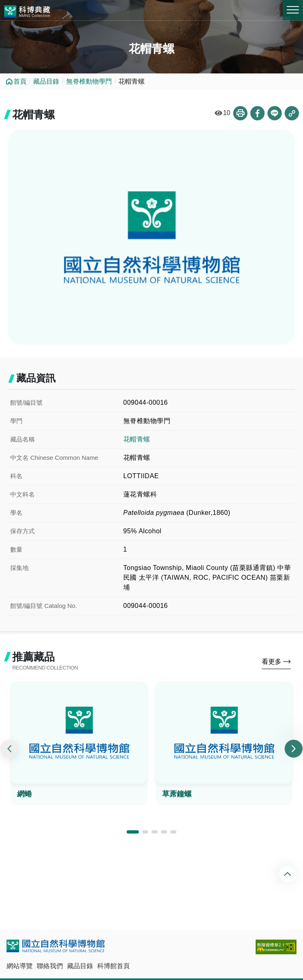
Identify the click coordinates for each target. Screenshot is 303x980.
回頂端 (289, 874)
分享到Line (275, 113)
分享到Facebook (257, 113)
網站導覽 (20, 966)
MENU (293, 10)
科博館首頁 (114, 966)
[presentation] (9, 749)
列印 (240, 113)
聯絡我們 (50, 966)
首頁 (20, 81)
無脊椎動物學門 (89, 81)
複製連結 (292, 113)
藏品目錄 (46, 81)
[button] (133, 832)
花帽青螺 (137, 439)
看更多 (272, 662)
